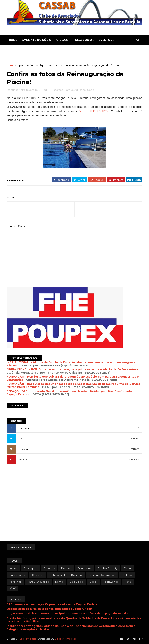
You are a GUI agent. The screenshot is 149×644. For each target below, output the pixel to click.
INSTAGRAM (25, 449)
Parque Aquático (40, 65)
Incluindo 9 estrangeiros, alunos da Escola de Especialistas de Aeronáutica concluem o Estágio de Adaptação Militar (71, 628)
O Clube (62, 40)
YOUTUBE (24, 460)
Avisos (13, 568)
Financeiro (84, 568)
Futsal (128, 568)
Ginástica (38, 575)
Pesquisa (57, 49)
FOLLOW (135, 439)
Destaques (30, 568)
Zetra (82, 111)
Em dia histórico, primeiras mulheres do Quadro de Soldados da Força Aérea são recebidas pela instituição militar (74, 620)
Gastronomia (17, 575)
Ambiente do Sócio (37, 40)
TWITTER (23, 439)
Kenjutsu (77, 575)
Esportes (16, 49)
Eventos (105, 40)
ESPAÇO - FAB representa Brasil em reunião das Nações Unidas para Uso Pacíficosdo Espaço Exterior (69, 393)
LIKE (136, 428)
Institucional (57, 575)
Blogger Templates (65, 639)
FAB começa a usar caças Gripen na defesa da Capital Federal (52, 604)
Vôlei (12, 588)
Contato (38, 49)
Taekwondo (111, 582)
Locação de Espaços (102, 575)
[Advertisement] (74, 509)
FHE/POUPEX (99, 111)
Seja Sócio (84, 40)
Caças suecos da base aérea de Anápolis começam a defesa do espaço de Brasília (67, 614)
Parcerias (15, 582)
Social (57, 65)
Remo (59, 582)
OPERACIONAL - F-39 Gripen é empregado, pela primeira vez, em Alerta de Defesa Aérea (73, 369)
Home (13, 40)
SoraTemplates (28, 639)
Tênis (128, 582)
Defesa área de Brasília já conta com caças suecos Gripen (49, 609)
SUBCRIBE (134, 460)
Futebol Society (107, 568)
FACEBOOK (24, 428)
